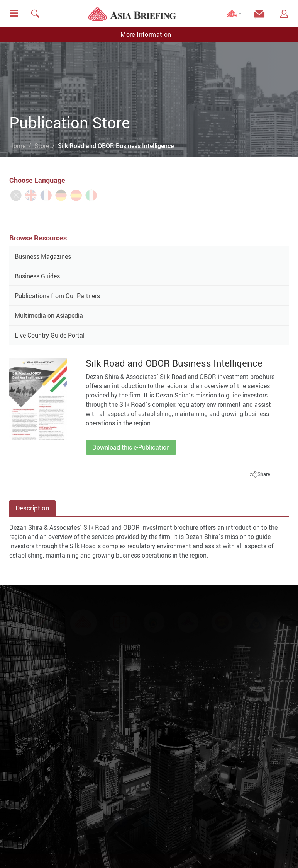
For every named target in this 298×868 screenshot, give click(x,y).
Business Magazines (43, 256)
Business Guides (37, 276)
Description (32, 508)
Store (42, 146)
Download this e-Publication (131, 447)
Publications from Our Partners (57, 296)
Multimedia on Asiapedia (49, 315)
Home (17, 146)
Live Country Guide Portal (50, 335)
